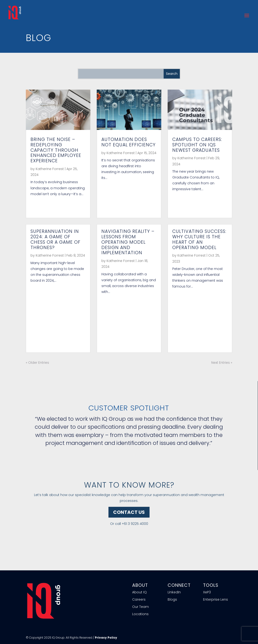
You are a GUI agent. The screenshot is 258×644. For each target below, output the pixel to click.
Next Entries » (222, 363)
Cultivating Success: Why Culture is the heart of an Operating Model (199, 239)
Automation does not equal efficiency (129, 142)
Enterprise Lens (216, 599)
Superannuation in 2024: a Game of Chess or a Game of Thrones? (56, 239)
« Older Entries (37, 363)
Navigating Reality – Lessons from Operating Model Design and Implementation (128, 242)
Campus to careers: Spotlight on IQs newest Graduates (197, 145)
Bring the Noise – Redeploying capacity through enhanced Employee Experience (56, 150)
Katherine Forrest (50, 169)
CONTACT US (129, 512)
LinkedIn (174, 592)
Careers (139, 599)
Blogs (172, 599)
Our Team (141, 607)
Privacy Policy (106, 638)
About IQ (139, 592)
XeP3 (207, 592)
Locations (140, 614)
